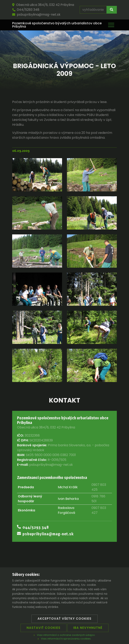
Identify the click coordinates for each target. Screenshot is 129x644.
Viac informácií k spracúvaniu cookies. (64, 639)
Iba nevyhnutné (88, 628)
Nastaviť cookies (44, 628)
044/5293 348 (26, 10)
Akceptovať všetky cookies (64, 619)
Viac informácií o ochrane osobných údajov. (64, 635)
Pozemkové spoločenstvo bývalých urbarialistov (57, 25)
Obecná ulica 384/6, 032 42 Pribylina (43, 5)
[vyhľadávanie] (93, 10)
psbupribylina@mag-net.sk (36, 14)
